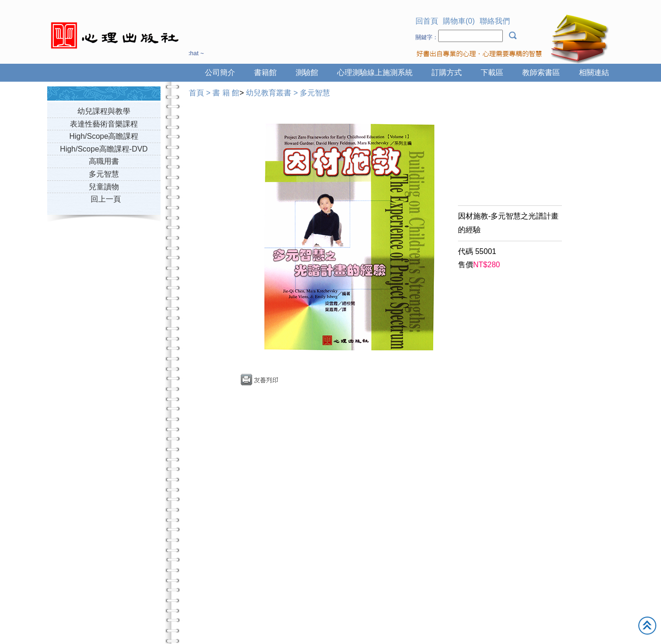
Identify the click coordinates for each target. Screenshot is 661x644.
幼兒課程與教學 (104, 111)
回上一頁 (106, 199)
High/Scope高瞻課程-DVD (104, 149)
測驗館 (307, 72)
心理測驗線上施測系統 (375, 72)
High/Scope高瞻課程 (104, 136)
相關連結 (594, 72)
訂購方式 (447, 72)
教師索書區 (541, 72)
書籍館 (265, 72)
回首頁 (427, 21)
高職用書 (104, 161)
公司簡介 (220, 72)
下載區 (492, 72)
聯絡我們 (495, 21)
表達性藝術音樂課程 (104, 124)
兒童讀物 (104, 187)
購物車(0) (459, 21)
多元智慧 (104, 174)
